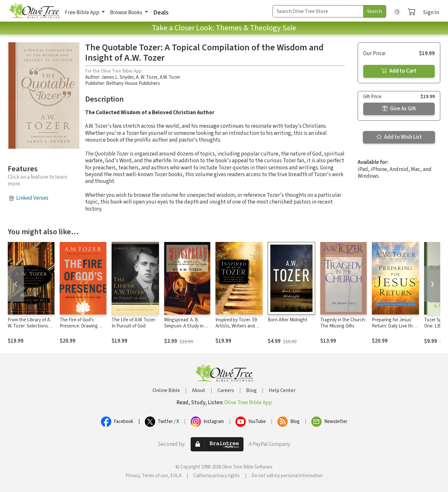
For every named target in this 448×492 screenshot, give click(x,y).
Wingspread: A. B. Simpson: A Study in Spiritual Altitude (184, 326)
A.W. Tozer (170, 77)
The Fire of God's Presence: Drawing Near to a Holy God (79, 326)
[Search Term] (318, 11)
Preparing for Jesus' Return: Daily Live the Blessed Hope (393, 326)
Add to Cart (399, 71)
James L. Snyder (117, 77)
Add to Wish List (399, 137)
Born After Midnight (288, 320)
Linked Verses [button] (32, 198)
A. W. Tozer (147, 77)
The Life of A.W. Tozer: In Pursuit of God (134, 323)
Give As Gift (399, 109)
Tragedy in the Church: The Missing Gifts (343, 323)
